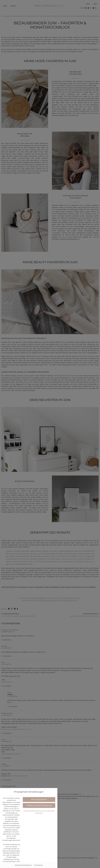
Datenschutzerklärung (60, 437)
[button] (50, 449)
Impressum (60, 466)
